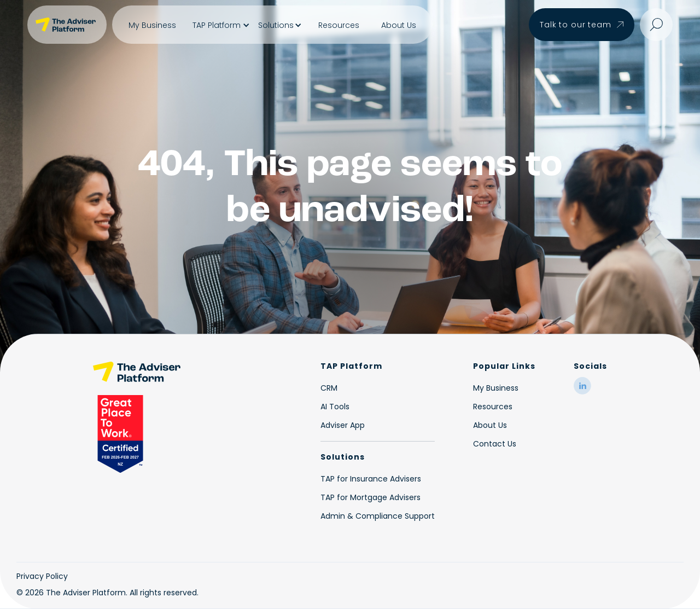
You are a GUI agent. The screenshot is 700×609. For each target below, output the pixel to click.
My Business (152, 25)
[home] (67, 25)
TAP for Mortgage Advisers (371, 497)
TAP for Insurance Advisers (371, 479)
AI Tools (335, 407)
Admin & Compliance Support (378, 516)
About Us (399, 25)
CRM (329, 388)
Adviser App (343, 425)
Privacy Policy (42, 576)
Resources (339, 25)
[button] (220, 25)
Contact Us (495, 444)
